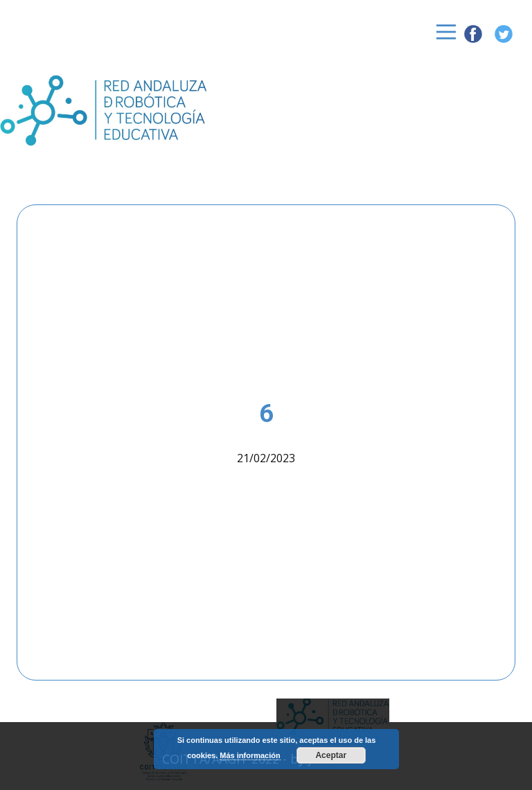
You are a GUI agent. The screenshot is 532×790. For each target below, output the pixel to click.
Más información (250, 755)
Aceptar (331, 755)
